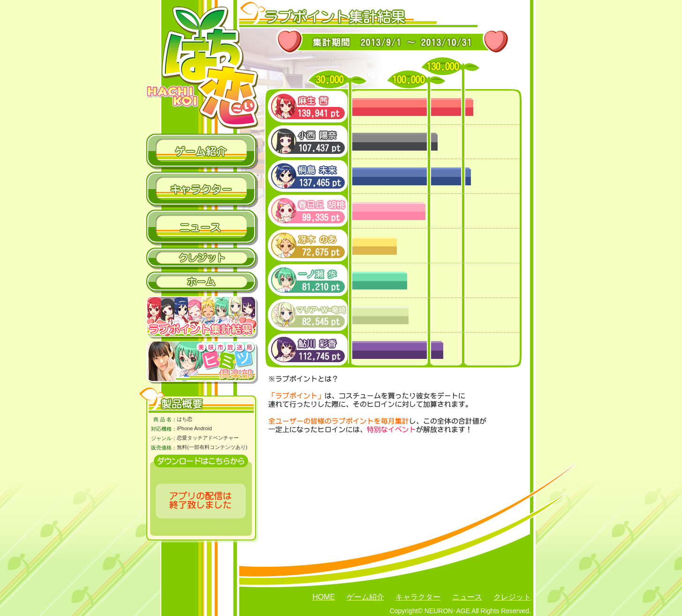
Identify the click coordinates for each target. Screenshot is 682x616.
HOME (324, 597)
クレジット (512, 597)
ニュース (467, 597)
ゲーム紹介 (365, 597)
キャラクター (418, 597)
